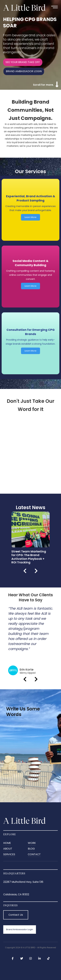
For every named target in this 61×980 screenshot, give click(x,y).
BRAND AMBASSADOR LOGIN (24, 71)
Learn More (30, 217)
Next (36, 571)
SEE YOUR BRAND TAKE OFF (23, 62)
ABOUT (8, 849)
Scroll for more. (43, 85)
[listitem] (30, 538)
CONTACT (34, 854)
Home (7, 843)
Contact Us (16, 915)
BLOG (31, 849)
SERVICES (9, 854)
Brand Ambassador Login (20, 929)
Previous (25, 571)
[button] (54, 7)
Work (32, 843)
